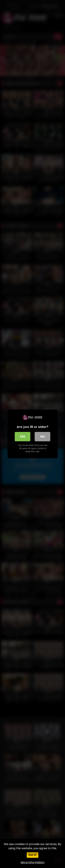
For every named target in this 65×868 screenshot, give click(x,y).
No (43, 437)
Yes (23, 437)
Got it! (32, 855)
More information (32, 862)
